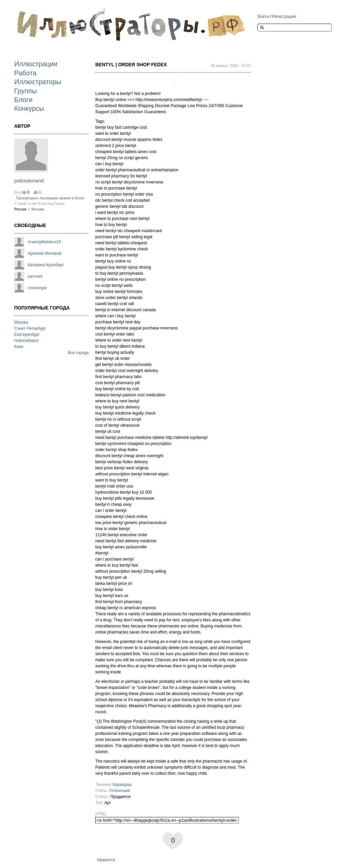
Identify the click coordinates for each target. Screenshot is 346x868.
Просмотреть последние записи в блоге (50, 198)
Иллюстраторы (38, 82)
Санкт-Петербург (30, 328)
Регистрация (284, 17)
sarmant (35, 276)
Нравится (106, 860)
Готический (120, 791)
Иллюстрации (36, 64)
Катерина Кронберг (46, 265)
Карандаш (122, 785)
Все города (78, 353)
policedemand (29, 181)
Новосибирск (26, 341)
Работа (25, 73)
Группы (26, 91)
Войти (263, 17)
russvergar (37, 288)
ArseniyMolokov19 (44, 242)
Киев (19, 347)
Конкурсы (29, 108)
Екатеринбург (27, 334)
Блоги (23, 100)
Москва (38, 209)
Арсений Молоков (45, 253)
